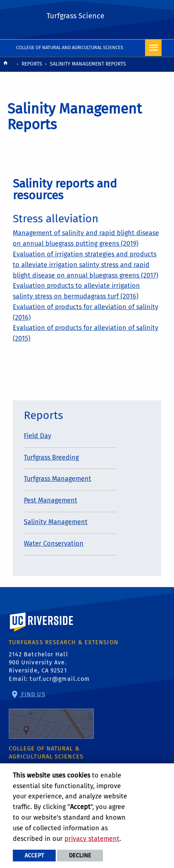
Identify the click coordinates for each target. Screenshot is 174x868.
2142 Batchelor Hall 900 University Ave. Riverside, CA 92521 (38, 663)
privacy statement (92, 839)
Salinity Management (56, 522)
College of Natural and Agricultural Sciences (70, 47)
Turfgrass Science (75, 16)
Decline (80, 855)
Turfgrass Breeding (51, 457)
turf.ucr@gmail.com (60, 679)
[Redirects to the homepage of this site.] (5, 65)
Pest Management (51, 500)
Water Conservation (54, 544)
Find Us (51, 715)
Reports (32, 64)
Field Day (38, 436)
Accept (34, 855)
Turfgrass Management (58, 479)
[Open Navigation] (153, 48)
